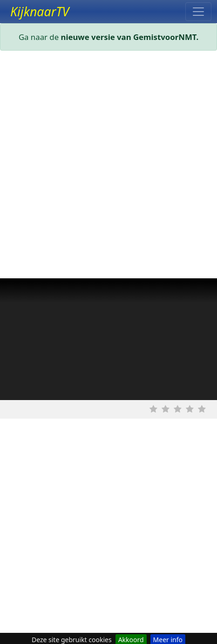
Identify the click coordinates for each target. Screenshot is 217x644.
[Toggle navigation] (198, 12)
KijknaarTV (40, 12)
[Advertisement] (108, 166)
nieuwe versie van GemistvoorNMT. (130, 37)
